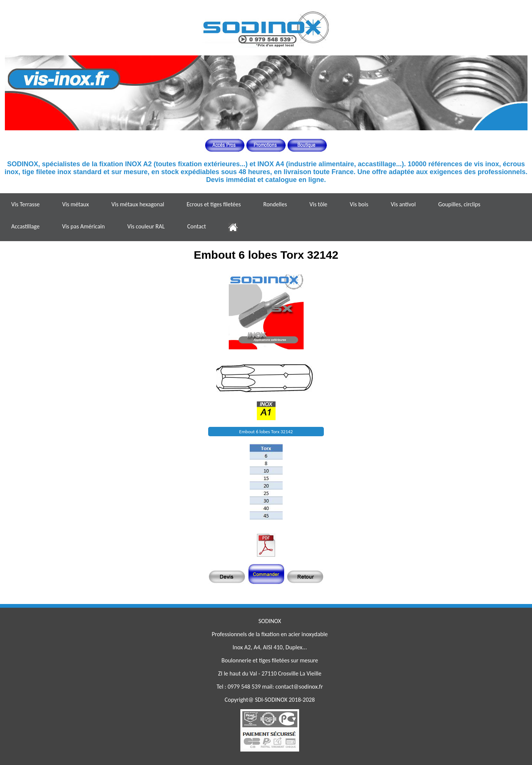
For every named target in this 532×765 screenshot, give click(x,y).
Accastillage (25, 226)
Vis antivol (403, 204)
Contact (197, 226)
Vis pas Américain (83, 226)
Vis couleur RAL (146, 226)
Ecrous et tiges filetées (214, 204)
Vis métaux (75, 204)
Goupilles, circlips (459, 204)
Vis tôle (318, 204)
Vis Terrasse (25, 204)
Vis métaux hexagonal (138, 204)
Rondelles (275, 204)
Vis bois (359, 204)
